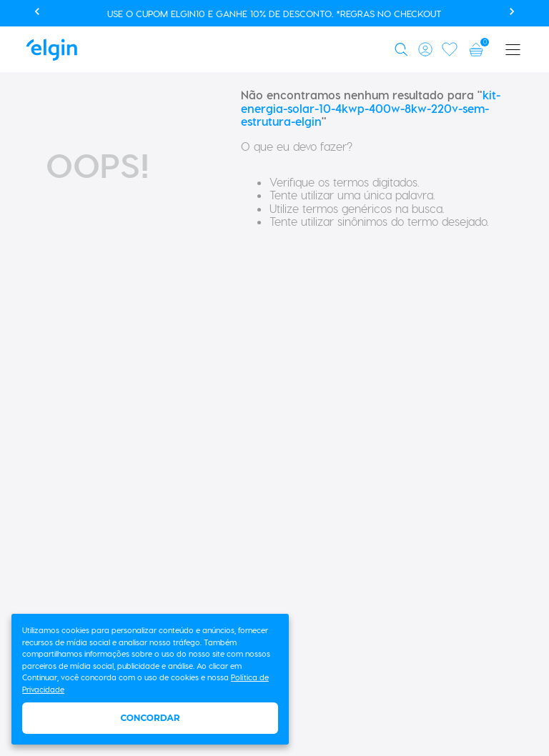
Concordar (150, 718)
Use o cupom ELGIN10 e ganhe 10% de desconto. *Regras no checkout (274, 13)
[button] (404, 49)
